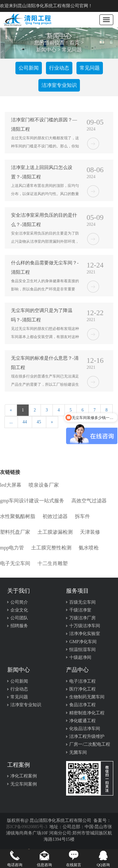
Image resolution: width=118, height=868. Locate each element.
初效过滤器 (55, 516)
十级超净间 (80, 657)
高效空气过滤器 (89, 501)
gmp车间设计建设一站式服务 (32, 501)
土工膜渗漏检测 (55, 532)
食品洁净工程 (82, 705)
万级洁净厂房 (82, 618)
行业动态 (59, 68)
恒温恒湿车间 (82, 650)
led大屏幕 (11, 485)
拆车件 (82, 516)
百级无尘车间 (82, 602)
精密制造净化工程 (87, 713)
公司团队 (19, 618)
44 (25, 422)
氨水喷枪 (89, 548)
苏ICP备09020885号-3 (27, 827)
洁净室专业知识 (59, 85)
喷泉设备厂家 (44, 485)
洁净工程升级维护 (87, 736)
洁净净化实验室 (85, 634)
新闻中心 (46, 50)
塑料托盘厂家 (15, 532)
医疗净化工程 (82, 689)
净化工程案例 (24, 776)
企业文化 (19, 610)
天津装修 (90, 532)
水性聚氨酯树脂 (18, 516)
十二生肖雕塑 (53, 563)
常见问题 (72, 50)
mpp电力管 (12, 548)
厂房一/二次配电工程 (90, 744)
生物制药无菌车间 (87, 697)
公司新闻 (29, 68)
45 (39, 422)
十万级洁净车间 (85, 626)
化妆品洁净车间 (85, 729)
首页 (75, 43)
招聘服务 (19, 626)
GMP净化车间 (83, 642)
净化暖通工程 (82, 721)
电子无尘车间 (15, 563)
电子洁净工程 (82, 681)
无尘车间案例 (24, 784)
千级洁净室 (80, 610)
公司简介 (19, 602)
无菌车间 (78, 752)
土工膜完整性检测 (51, 548)
